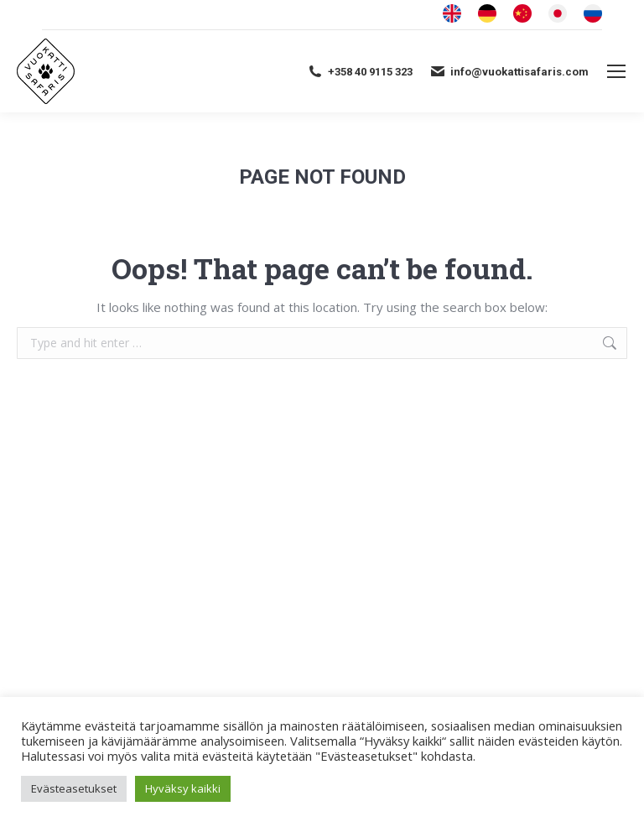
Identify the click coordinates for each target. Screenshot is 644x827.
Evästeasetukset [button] (74, 788)
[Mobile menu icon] (616, 71)
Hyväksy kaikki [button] (183, 788)
